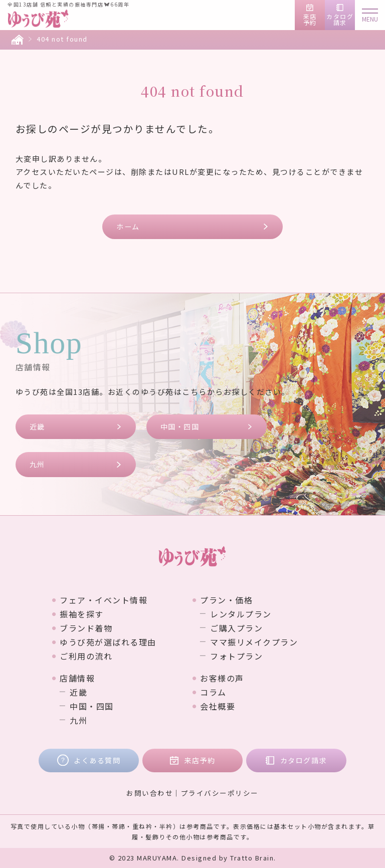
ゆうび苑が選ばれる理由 (108, 642)
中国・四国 (180, 426)
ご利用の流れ (86, 656)
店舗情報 (77, 678)
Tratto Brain (252, 858)
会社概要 (218, 706)
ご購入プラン (236, 628)
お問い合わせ (150, 793)
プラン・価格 (226, 600)
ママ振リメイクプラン (254, 642)
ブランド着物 (86, 628)
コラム (213, 692)
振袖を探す (82, 614)
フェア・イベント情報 (104, 600)
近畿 (37, 426)
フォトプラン (236, 656)
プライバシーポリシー (220, 793)
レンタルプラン (241, 614)
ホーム (128, 227)
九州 (37, 464)
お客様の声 (222, 678)
